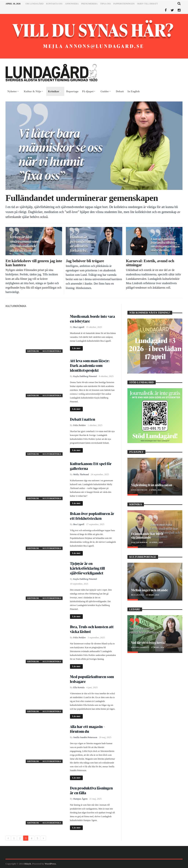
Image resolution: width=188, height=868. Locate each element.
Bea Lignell (79, 327)
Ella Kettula (79, 687)
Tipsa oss (105, 4)
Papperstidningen (124, 4)
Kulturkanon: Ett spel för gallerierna (91, 466)
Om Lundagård (35, 4)
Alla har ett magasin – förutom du (87, 729)
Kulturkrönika (52, 351)
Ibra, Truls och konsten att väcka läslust (92, 629)
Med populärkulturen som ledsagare (92, 679)
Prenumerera (89, 4)
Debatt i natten (83, 419)
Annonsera (72, 4)
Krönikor (33, 351)
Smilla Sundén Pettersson (85, 737)
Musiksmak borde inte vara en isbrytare (92, 319)
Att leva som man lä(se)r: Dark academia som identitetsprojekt (90, 365)
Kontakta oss (54, 4)
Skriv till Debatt (148, 4)
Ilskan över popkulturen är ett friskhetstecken (92, 516)
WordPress (50, 864)
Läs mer (76, 348)
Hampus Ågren (80, 799)
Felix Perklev (79, 425)
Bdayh (28, 864)
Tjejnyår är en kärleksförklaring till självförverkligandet (87, 568)
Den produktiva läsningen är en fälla (91, 790)
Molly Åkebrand (81, 474)
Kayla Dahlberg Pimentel (85, 376)
